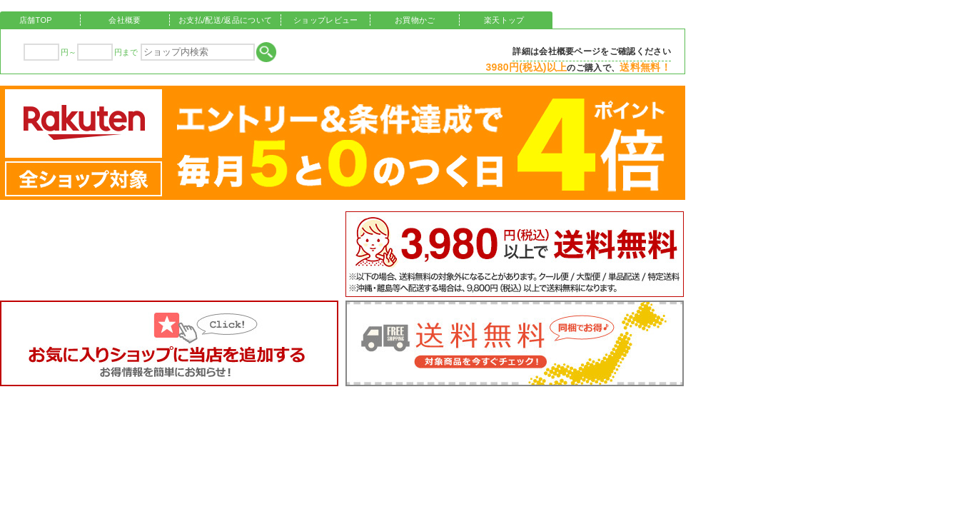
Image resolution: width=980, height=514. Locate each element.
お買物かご (415, 20)
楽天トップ (504, 20)
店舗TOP (36, 20)
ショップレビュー (326, 20)
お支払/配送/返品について (225, 20)
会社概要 (125, 20)
